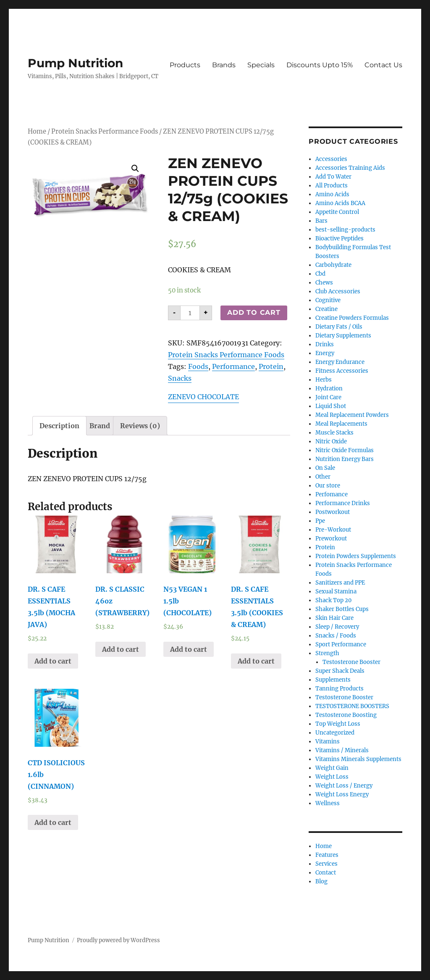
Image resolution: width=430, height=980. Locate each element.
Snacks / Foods (336, 636)
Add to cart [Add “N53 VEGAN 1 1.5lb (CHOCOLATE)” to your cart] (189, 649)
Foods (198, 366)
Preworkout (331, 539)
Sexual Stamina (336, 591)
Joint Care (328, 397)
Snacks (180, 378)
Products (185, 65)
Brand (100, 426)
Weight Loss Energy (342, 794)
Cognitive (328, 300)
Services (326, 864)
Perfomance (332, 494)
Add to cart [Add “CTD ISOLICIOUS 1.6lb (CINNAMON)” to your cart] (53, 822)
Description (59, 426)
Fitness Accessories (342, 371)
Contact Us (383, 65)
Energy (325, 353)
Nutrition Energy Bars (345, 459)
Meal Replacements (341, 424)
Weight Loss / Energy (344, 786)
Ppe (320, 521)
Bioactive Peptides (340, 238)
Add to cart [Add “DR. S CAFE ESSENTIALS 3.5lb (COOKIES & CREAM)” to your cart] (256, 661)
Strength (327, 653)
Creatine (326, 309)
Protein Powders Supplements (356, 556)
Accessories (331, 159)
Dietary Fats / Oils (339, 327)
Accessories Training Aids (350, 168)
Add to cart (254, 312)
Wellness (328, 803)
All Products (332, 186)
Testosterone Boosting (346, 715)
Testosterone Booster (351, 662)
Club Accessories (338, 291)
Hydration (329, 389)
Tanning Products (340, 689)
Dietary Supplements (343, 336)
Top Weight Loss (338, 724)
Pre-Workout (333, 530)
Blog (321, 881)
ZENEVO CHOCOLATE (203, 397)
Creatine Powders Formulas (352, 318)
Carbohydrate (333, 265)
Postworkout (333, 512)
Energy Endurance (340, 362)
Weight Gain (332, 768)
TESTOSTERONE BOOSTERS (352, 706)
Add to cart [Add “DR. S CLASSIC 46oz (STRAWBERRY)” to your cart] (121, 649)
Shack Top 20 (333, 600)
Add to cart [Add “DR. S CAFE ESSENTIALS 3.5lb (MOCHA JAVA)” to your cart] (53, 661)
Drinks (325, 344)
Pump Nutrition (75, 63)
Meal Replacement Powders (352, 415)
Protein (271, 366)
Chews (324, 283)
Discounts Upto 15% (320, 65)
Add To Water (333, 177)
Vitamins (328, 742)
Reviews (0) (140, 426)
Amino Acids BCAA (340, 203)
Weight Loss (332, 777)
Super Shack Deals (340, 671)
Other (323, 477)
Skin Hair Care (334, 618)
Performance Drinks (343, 503)
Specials (261, 65)
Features (327, 855)
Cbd (320, 274)
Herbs (324, 380)
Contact (326, 873)
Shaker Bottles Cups (342, 609)
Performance (233, 366)
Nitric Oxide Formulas (345, 450)
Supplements (333, 680)
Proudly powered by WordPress (118, 940)
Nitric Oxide (331, 441)
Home (37, 132)
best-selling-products (345, 230)
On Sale (325, 468)
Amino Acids (332, 194)
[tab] (59, 426)
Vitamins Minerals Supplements (358, 759)
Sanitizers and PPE (340, 583)
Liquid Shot (331, 406)
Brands (224, 65)
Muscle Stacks (334, 433)
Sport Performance (341, 644)
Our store (328, 486)
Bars (321, 221)
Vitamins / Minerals (342, 750)
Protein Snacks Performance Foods (105, 132)
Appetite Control (337, 212)
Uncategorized (335, 733)
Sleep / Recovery (337, 627)
